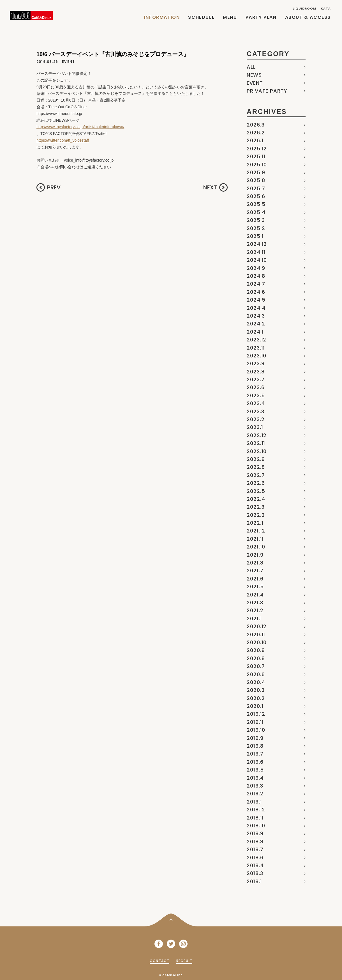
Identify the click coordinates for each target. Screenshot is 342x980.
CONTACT (160, 961)
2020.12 (257, 626)
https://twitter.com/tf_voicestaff (63, 140)
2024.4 (256, 308)
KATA (326, 8)
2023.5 (256, 395)
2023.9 (256, 363)
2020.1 (255, 706)
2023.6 (256, 387)
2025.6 (256, 196)
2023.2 (256, 419)
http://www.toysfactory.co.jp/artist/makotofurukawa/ (80, 127)
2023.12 (256, 340)
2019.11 (255, 722)
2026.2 (256, 133)
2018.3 (255, 873)
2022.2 (256, 515)
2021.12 (256, 531)
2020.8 (256, 658)
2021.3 (255, 603)
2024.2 (256, 324)
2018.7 (255, 849)
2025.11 (256, 156)
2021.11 (255, 539)
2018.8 (255, 842)
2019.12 (256, 714)
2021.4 (255, 595)
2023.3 (255, 411)
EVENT (255, 83)
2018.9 (255, 833)
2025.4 (256, 212)
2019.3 (255, 786)
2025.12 (257, 149)
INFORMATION (162, 17)
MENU (230, 17)
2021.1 (254, 618)
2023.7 (256, 379)
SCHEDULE (201, 17)
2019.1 (254, 802)
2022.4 (256, 499)
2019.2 (255, 794)
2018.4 (255, 865)
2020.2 (256, 698)
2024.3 (256, 316)
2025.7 (256, 188)
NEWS (254, 75)
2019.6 (255, 762)
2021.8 (255, 563)
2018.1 (254, 881)
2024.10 (257, 260)
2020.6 (256, 674)
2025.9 (256, 172)
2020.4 (256, 682)
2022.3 (256, 507)
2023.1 (255, 427)
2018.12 (256, 810)
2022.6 (256, 483)
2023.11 (256, 348)
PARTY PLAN (261, 17)
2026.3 (256, 125)
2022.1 (255, 523)
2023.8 (256, 372)
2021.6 (255, 579)
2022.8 (256, 467)
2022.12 (257, 435)
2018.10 (256, 826)
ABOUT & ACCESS (308, 17)
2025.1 (255, 236)
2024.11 (256, 252)
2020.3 (256, 690)
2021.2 (255, 610)
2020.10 (257, 642)
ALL (251, 67)
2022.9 (256, 459)
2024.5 (256, 300)
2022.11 (256, 443)
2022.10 (257, 451)
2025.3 (256, 220)
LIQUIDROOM (305, 8)
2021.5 (255, 587)
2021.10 (256, 547)
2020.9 (256, 650)
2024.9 (256, 268)
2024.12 (257, 244)
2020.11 (256, 634)
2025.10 (257, 165)
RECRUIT (184, 961)
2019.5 (255, 770)
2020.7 (256, 666)
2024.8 (256, 276)
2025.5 (256, 204)
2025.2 (256, 228)
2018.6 (255, 858)
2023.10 (256, 356)
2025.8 (256, 180)
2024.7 (256, 284)
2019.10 (256, 730)
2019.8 (255, 746)
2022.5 (256, 491)
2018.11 (255, 818)
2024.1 (255, 332)
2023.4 (256, 403)
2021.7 (255, 571)
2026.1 (255, 140)
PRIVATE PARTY (267, 91)
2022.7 (256, 475)
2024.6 (256, 292)
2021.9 (255, 555)
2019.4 (255, 778)
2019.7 (255, 754)
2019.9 (255, 738)
